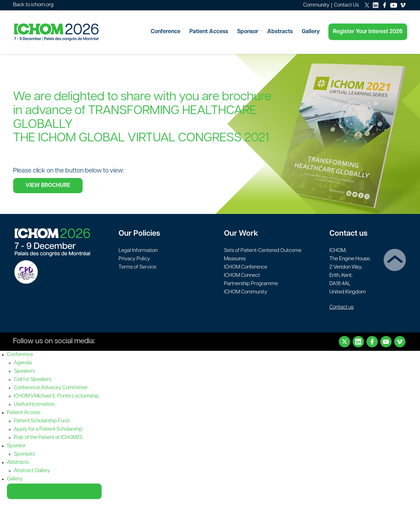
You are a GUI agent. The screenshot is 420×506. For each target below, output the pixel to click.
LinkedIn (358, 342)
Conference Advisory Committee (51, 388)
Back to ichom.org (33, 5)
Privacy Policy (134, 259)
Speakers (24, 371)
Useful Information (34, 405)
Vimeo (400, 342)
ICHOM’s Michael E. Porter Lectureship (56, 396)
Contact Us (346, 5)
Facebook (372, 342)
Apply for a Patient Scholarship (48, 429)
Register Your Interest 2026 (368, 32)
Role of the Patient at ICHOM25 (48, 438)
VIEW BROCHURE (48, 186)
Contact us (342, 307)
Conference (166, 32)
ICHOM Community (246, 292)
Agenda (23, 363)
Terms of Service (137, 267)
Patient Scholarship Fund (42, 421)
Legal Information (138, 251)
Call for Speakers (33, 380)
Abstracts (280, 32)
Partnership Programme (251, 284)
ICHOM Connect (242, 276)
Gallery (311, 32)
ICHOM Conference (246, 267)
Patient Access (209, 32)
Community (316, 5)
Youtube (386, 342)
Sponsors (24, 454)
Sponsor (248, 32)
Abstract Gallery (32, 471)
